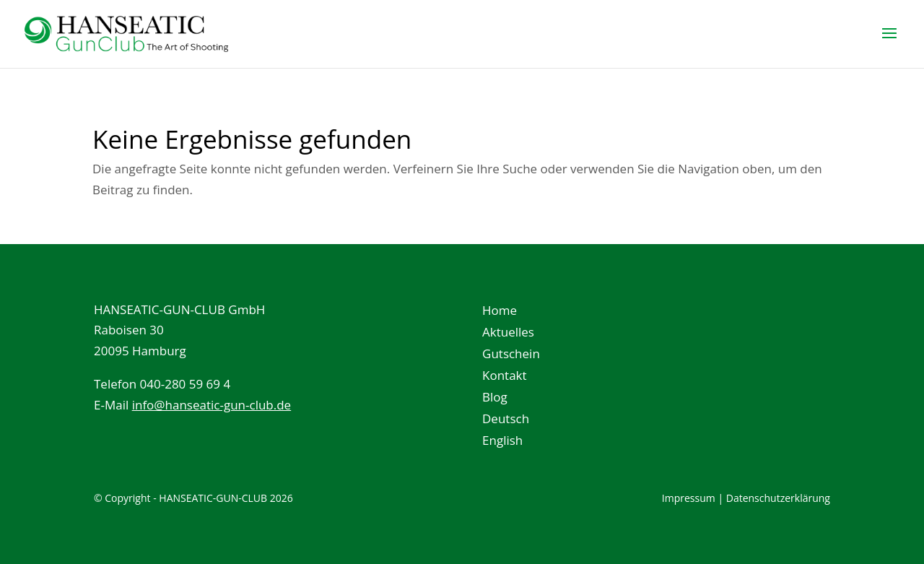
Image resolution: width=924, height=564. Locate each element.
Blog (495, 399)
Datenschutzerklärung (778, 498)
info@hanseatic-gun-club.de (212, 405)
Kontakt (505, 377)
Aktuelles (508, 334)
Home (500, 312)
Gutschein (511, 355)
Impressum (689, 498)
